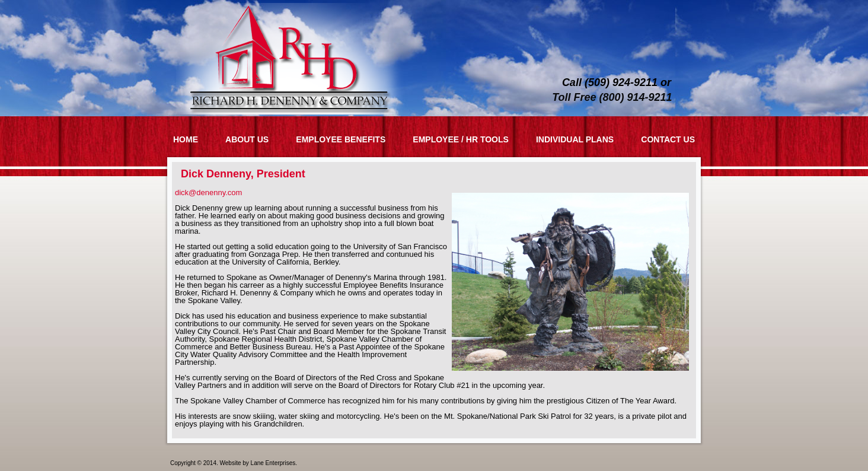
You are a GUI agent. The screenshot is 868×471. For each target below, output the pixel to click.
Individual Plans (575, 139)
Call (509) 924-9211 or (617, 82)
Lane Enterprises (273, 463)
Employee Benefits (341, 139)
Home (186, 139)
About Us (247, 139)
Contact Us (668, 139)
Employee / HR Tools (461, 139)
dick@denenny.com (208, 192)
